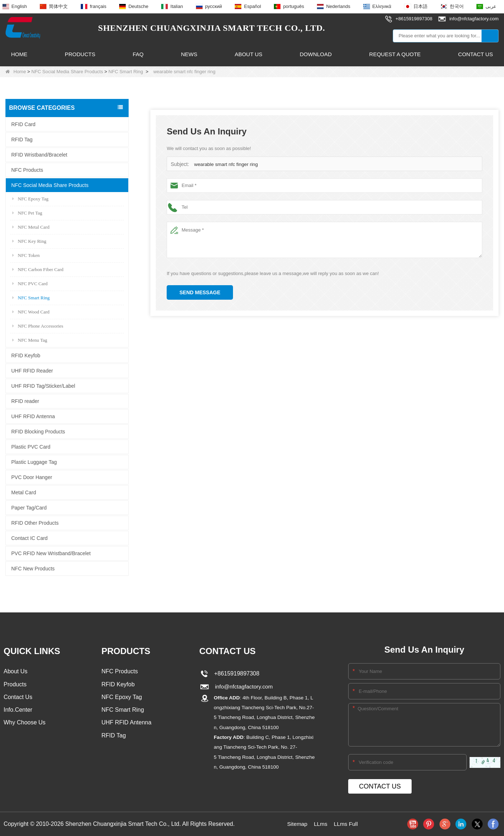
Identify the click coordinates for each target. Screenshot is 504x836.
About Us (249, 54)
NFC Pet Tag (27, 213)
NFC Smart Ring (126, 72)
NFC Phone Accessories (38, 326)
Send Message (200, 292)
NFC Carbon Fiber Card (38, 269)
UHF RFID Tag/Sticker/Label (43, 386)
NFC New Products (33, 568)
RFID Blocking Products (38, 431)
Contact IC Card (29, 538)
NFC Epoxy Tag (30, 198)
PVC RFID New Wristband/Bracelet (51, 553)
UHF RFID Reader (32, 370)
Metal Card (24, 492)
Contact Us (475, 54)
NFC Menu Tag (30, 340)
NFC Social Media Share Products (67, 72)
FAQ (138, 54)
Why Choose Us (25, 723)
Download (316, 54)
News (189, 54)
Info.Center (18, 710)
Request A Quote (395, 54)
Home (19, 54)
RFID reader (25, 401)
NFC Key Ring (29, 241)
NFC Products (27, 170)
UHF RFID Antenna (33, 416)
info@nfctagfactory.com (243, 687)
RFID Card (23, 124)
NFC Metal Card (31, 227)
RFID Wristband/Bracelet (39, 154)
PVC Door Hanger (32, 477)
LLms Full (347, 824)
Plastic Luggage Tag (34, 462)
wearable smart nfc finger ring (225, 164)
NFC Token (26, 255)
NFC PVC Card (30, 283)
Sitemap (296, 824)
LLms (320, 824)
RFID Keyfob (26, 355)
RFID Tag (22, 139)
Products (80, 54)
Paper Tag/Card (29, 507)
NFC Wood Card (31, 311)
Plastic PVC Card (31, 446)
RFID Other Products (35, 523)
